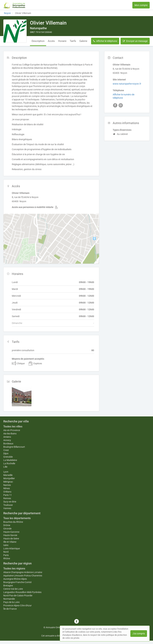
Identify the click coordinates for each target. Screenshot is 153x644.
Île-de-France (10, 609)
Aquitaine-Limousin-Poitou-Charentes (23, 576)
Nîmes (7, 488)
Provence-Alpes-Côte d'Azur (17, 605)
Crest (6, 450)
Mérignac (8, 482)
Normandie (9, 599)
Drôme (7, 525)
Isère (6, 545)
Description (38, 41)
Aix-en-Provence (12, 430)
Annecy (7, 440)
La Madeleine (10, 460)
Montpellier (9, 478)
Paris (6, 555)
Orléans (7, 492)
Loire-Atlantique (12, 548)
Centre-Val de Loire (13, 589)
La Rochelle (9, 463)
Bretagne (8, 586)
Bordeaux (8, 444)
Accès (51, 41)
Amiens (7, 437)
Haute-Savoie (10, 535)
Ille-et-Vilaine (10, 542)
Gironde (7, 529)
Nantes (7, 485)
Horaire (62, 41)
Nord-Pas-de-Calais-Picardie (18, 595)
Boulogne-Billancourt (14, 447)
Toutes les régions (14, 569)
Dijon (6, 453)
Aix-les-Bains (10, 434)
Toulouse (8, 505)
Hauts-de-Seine (11, 539)
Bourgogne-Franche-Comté (17, 582)
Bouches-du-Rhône (13, 522)
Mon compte (141, 5)
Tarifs (73, 41)
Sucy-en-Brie (10, 502)
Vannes (7, 508)
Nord (6, 552)
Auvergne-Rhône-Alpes (15, 579)
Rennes (7, 498)
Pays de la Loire (11, 602)
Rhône (7, 558)
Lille (5, 467)
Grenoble (8, 457)
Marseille (8, 475)
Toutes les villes (13, 426)
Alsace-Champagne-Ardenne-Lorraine (23, 572)
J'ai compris (139, 634)
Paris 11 (8, 495)
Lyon (6, 472)
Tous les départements (17, 518)
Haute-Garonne (11, 532)
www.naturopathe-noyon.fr (127, 84)
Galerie (83, 41)
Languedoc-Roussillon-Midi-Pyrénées (22, 592)
